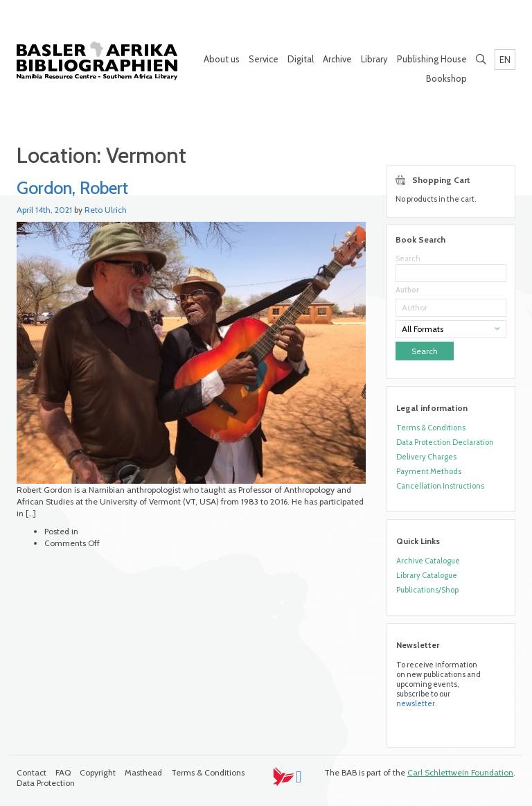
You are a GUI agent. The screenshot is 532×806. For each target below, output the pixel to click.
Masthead (143, 772)
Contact (32, 772)
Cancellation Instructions (440, 486)
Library (374, 59)
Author (407, 290)
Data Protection (46, 783)
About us (222, 59)
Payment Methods (429, 471)
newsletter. (416, 703)
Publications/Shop (427, 590)
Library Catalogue (427, 575)
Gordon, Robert (72, 188)
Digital (301, 59)
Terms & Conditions (431, 428)
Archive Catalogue (428, 561)
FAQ (63, 772)
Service (264, 59)
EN (505, 60)
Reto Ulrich (106, 210)
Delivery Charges (426, 457)
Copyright (98, 772)
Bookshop (446, 78)
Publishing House (432, 59)
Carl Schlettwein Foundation (460, 772)
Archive (337, 59)
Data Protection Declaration (445, 442)
